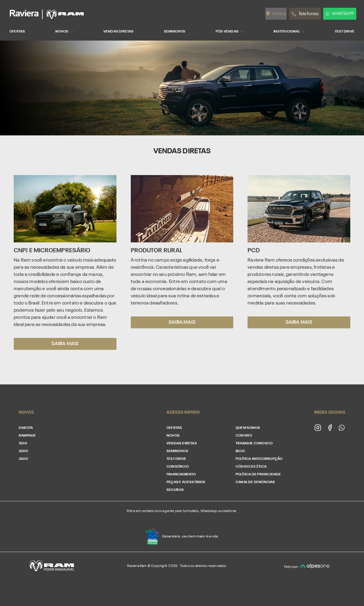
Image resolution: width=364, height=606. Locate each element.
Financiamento (181, 474)
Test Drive (176, 459)
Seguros (175, 490)
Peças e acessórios (186, 482)
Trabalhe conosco (254, 443)
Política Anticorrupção (259, 459)
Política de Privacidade (258, 474)
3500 (23, 459)
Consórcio (178, 467)
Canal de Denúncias (255, 482)
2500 (23, 451)
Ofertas (174, 428)
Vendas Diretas (182, 443)
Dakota (26, 428)
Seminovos (177, 451)
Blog (240, 451)
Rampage (27, 436)
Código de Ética (251, 467)
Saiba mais (65, 344)
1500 (23, 443)
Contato (244, 436)
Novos (173, 436)
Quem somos (248, 428)
